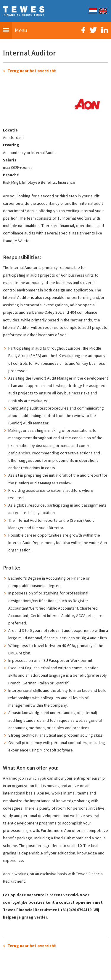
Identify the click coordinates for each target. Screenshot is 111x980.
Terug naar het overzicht (32, 71)
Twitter (93, 30)
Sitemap (22, 972)
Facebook (83, 30)
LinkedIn (105, 30)
